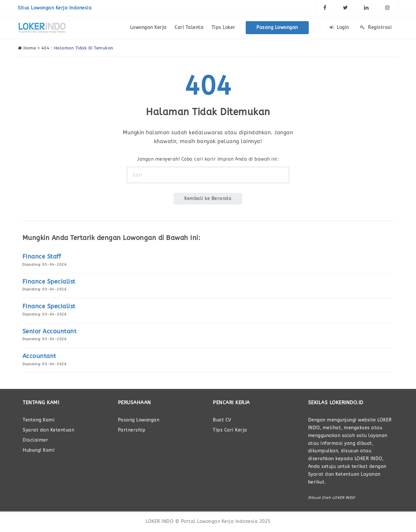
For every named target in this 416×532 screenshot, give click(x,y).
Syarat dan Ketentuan (48, 430)
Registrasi (376, 27)
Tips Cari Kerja (230, 430)
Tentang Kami (39, 420)
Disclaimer (35, 440)
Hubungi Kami (39, 450)
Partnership (132, 430)
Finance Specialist (49, 282)
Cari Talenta (189, 27)
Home (27, 48)
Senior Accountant (50, 331)
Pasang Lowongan (277, 27)
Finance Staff (42, 257)
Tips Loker (223, 27)
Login (339, 27)
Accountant (39, 356)
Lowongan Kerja (148, 27)
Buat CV (222, 420)
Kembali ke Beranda (208, 199)
